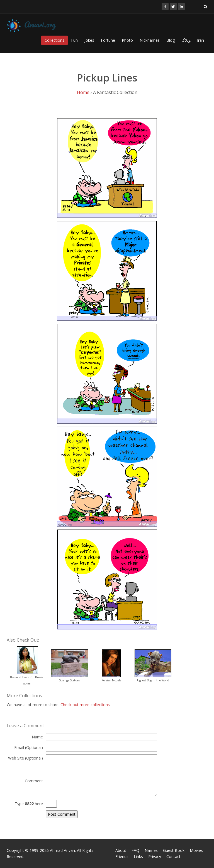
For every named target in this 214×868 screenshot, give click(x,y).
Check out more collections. (86, 705)
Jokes (89, 40)
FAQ (135, 850)
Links (138, 856)
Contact (173, 856)
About (121, 850)
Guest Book (174, 850)
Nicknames (150, 40)
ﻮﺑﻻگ (186, 40)
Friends (122, 856)
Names (151, 850)
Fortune (108, 40)
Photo (127, 40)
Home (83, 92)
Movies (196, 850)
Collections (54, 40)
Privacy (155, 856)
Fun (74, 40)
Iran (200, 40)
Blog (171, 40)
